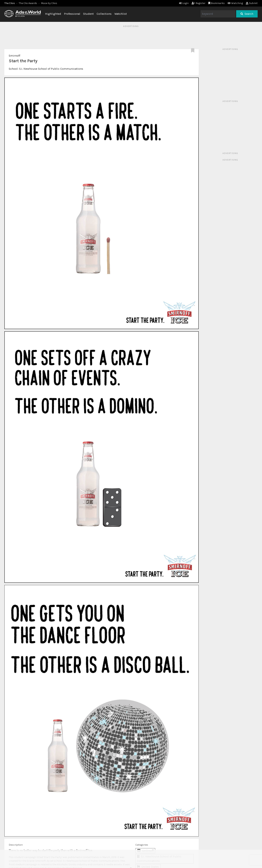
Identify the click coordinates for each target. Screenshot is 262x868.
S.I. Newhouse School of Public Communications (51, 69)
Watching (235, 3)
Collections (104, 14)
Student (88, 14)
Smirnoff (14, 56)
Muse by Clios (49, 3)
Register (199, 3)
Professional (72, 14)
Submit (252, 3)
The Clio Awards (28, 3)
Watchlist (121, 14)
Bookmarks (217, 3)
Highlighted (53, 14)
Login (184, 3)
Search (247, 14)
